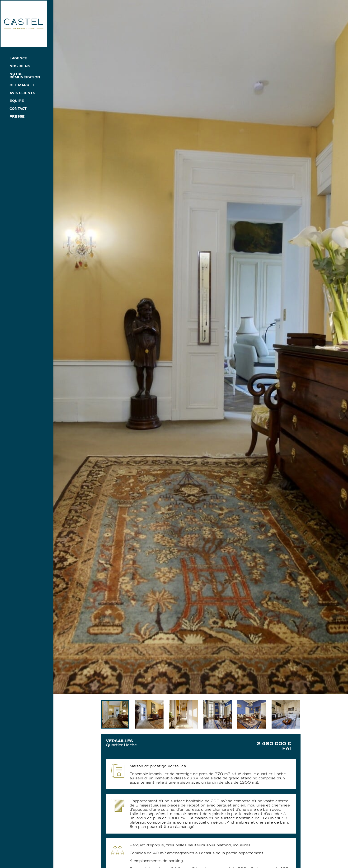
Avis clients (22, 93)
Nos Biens (20, 66)
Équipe (17, 101)
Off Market (22, 85)
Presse (17, 117)
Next (304, 714)
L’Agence (18, 59)
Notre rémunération (25, 76)
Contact (18, 109)
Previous (98, 714)
